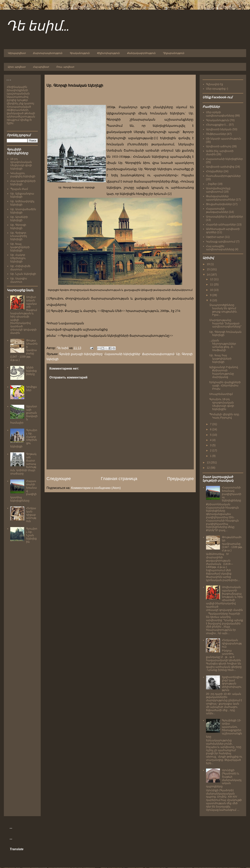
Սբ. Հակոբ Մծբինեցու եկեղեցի (18, 258)
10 (212, 290)
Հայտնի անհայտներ (221, 224)
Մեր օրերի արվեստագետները (220, 114)
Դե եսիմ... (38, 27)
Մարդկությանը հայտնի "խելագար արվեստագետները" (225, 323)
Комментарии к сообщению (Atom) (96, 488)
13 (209, 462)
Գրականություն (80, 53)
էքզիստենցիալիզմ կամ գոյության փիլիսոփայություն (232, 684)
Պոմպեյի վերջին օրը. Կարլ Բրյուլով (225, 416)
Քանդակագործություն (141, 53)
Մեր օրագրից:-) (217, 89)
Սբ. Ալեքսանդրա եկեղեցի (22, 195)
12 (212, 279)
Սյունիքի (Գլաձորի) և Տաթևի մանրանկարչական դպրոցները (224, 778)
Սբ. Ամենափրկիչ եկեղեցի (22, 203)
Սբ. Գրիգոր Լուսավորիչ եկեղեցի (19, 236)
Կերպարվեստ (17, 53)
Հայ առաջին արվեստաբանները (220, 248)
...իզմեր (212, 184)
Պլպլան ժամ (19, 189)
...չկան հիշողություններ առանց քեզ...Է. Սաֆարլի (223, 345)
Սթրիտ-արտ (215, 237)
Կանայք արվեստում (221, 241)
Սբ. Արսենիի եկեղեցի (19, 219)
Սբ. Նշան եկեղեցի (23, 274)
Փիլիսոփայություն (108, 53)
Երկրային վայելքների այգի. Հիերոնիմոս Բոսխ (225, 385)
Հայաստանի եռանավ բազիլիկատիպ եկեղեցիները (232, 494)
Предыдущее (181, 479)
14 (209, 275)
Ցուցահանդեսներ (219, 204)
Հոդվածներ (214, 171)
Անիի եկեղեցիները (31, 371)
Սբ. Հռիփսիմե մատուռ (20, 268)
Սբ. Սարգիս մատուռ (19, 280)
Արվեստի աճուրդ (219, 146)
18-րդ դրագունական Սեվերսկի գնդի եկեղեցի (21, 164)
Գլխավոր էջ (215, 84)
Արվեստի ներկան (219, 129)
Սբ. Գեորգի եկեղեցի (18, 226)
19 (209, 264)
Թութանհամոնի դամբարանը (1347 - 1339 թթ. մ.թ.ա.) (232, 544)
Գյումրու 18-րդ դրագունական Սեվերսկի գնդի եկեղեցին (222, 404)
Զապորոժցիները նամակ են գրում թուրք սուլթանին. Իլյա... (223, 310)
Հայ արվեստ (41, 67)
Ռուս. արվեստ (65, 67)
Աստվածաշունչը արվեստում (218, 190)
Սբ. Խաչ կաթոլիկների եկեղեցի (20, 247)
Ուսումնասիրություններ (223, 176)
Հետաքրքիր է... (217, 125)
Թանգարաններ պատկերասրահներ (221, 198)
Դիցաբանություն (173, 53)
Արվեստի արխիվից (220, 167)
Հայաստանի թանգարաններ (217, 210)
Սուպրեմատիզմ (221, 394)
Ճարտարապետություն (47, 53)
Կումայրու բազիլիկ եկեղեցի (23, 175)
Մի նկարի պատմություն (224, 139)
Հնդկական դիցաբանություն (31, 515)
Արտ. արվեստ (16, 67)
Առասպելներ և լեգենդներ (225, 217)
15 (209, 269)
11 (212, 284)
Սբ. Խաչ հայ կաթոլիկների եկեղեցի (220, 359)
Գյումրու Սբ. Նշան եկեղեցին (32, 535)
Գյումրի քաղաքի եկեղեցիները (81, 354)
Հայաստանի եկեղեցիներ (122, 354)
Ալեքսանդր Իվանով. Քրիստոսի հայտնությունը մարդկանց (224, 372)
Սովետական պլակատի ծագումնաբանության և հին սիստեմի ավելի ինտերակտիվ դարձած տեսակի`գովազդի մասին (24, 315)
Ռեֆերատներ (216, 134)
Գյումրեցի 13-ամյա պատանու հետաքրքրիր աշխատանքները (224, 728)
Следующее (59, 479)
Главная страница (119, 479)
